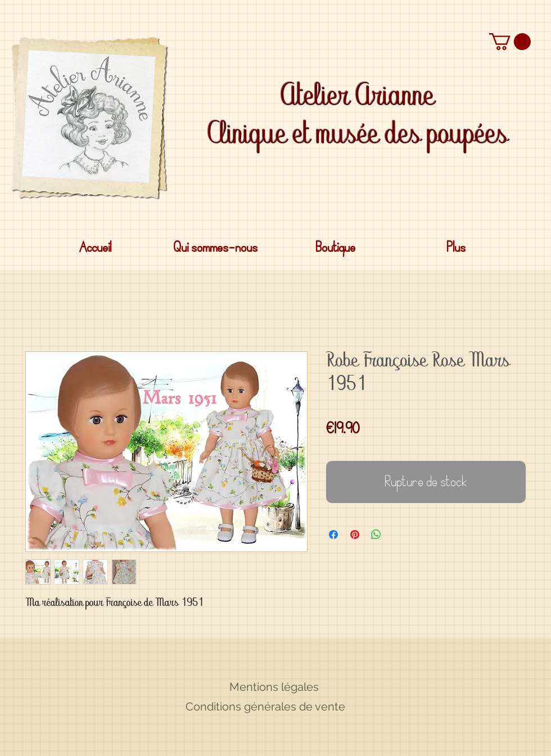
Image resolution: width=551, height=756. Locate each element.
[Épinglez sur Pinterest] (355, 535)
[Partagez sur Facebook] (333, 535)
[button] (510, 42)
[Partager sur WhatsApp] (376, 535)
